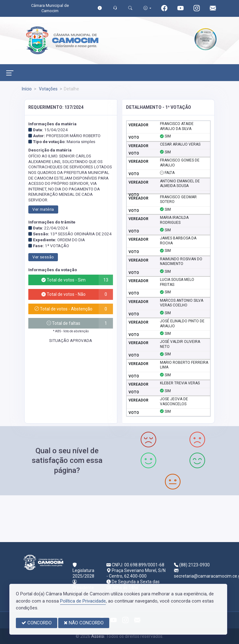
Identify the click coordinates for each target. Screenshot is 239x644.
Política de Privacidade (83, 601)
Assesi (98, 636)
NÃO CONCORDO (84, 623)
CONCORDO (37, 623)
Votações (48, 89)
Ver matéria (43, 209)
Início (27, 89)
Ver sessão (43, 257)
